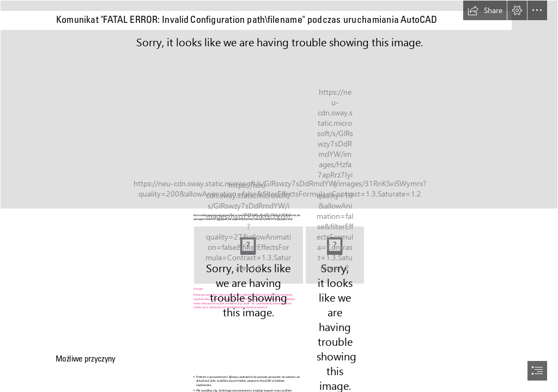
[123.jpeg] (248, 255)
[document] (279, 196)
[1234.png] (335, 255)
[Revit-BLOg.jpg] (279, 105)
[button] (485, 10)
